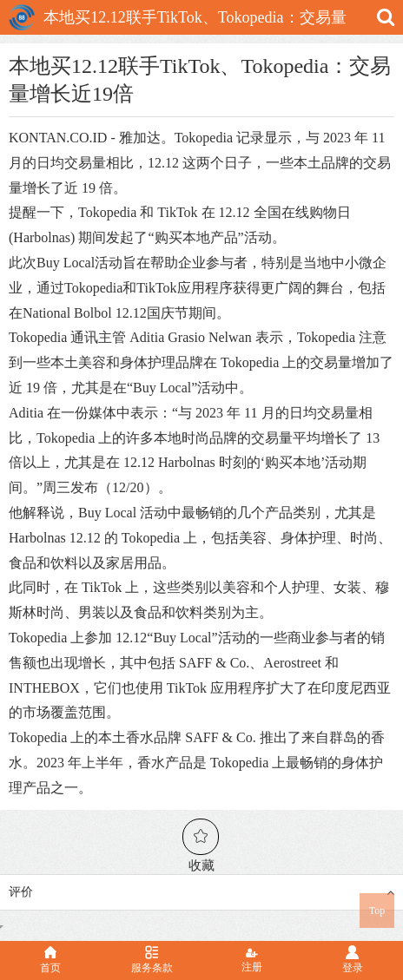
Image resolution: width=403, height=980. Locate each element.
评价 (201, 892)
